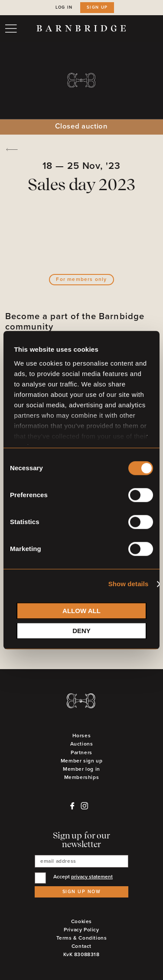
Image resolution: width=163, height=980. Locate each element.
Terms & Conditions (82, 938)
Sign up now (82, 892)
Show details (129, 584)
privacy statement (92, 877)
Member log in (81, 769)
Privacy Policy (81, 930)
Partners (81, 753)
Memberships (82, 777)
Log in (64, 7)
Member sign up (81, 761)
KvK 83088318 (81, 955)
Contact (81, 946)
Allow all (81, 611)
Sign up (97, 7)
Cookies (81, 922)
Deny (81, 631)
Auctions (82, 744)
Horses (82, 736)
